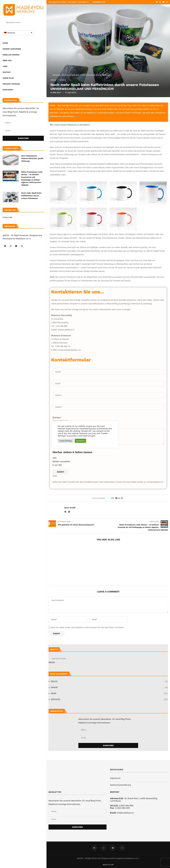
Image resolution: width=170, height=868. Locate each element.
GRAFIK (109, 687)
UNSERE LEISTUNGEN (12, 49)
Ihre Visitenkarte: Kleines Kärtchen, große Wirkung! (32, 158)
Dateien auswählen (61, 461)
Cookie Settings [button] (66, 441)
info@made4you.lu (125, 813)
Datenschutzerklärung (120, 785)
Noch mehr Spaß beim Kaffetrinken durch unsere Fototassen (31, 196)
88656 (52, 662)
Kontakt (7, 72)
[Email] (22, 246)
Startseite (56, 75)
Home (5, 43)
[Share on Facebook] (116, 498)
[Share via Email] (122, 498)
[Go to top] (108, 865)
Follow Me (7, 217)
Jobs (5, 66)
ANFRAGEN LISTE (99, 2)
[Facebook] (5, 246)
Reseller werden (11, 55)
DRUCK (109, 682)
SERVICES (109, 699)
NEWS (109, 693)
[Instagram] (11, 246)
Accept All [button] (80, 441)
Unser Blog (8, 78)
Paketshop (8, 90)
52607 (55, 476)
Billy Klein (57, 93)
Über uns (7, 60)
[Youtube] (16, 246)
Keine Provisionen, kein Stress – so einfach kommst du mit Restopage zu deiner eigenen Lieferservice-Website (32, 178)
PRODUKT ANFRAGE (11, 84)
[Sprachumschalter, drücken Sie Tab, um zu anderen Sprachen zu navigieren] (18, 33)
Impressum (115, 778)
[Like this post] (113, 498)
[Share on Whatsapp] (119, 498)
